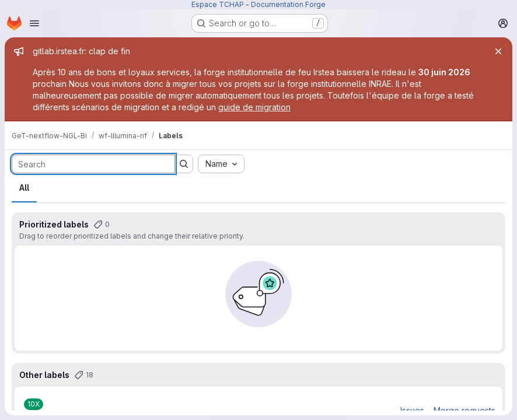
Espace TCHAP (218, 4)
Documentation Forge (288, 4)
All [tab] (24, 188)
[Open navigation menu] (34, 23)
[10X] (34, 404)
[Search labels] (93, 164)
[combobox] (221, 164)
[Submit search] (184, 164)
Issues (412, 410)
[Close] (498, 51)
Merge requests (464, 410)
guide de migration (254, 107)
